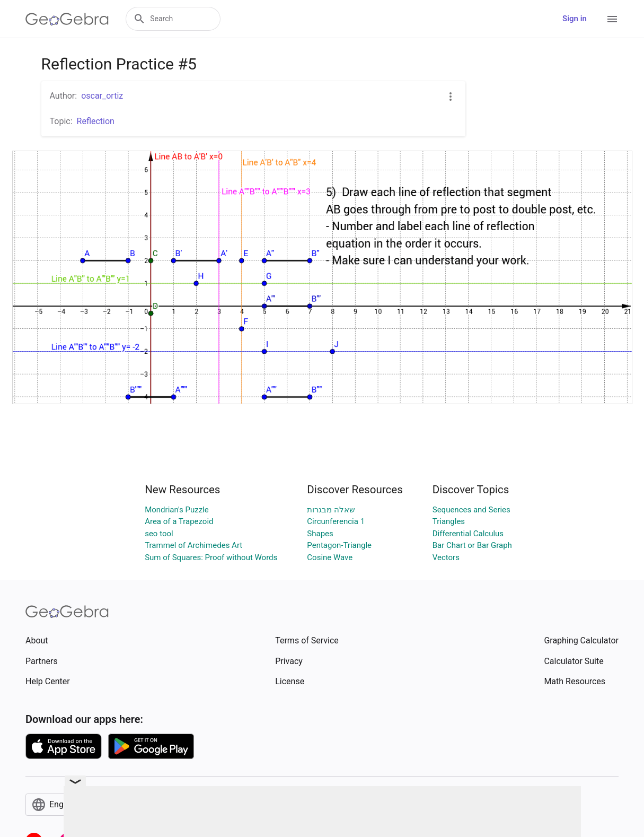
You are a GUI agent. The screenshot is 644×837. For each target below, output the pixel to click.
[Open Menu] (612, 19)
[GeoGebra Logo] (67, 19)
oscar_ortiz (102, 96)
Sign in (575, 19)
